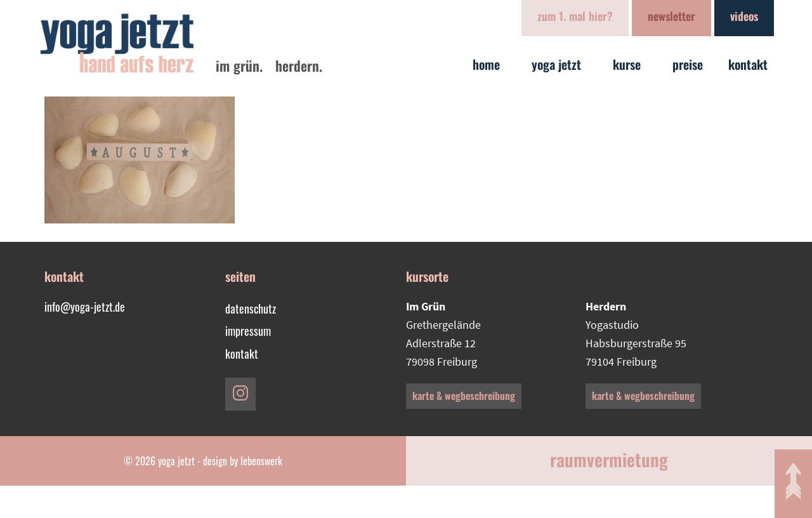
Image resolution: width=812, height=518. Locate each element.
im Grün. (239, 65)
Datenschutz (251, 309)
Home (489, 64)
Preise (688, 64)
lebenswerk (261, 461)
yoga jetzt (560, 64)
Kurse (630, 64)
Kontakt (751, 64)
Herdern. (299, 65)
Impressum (248, 331)
